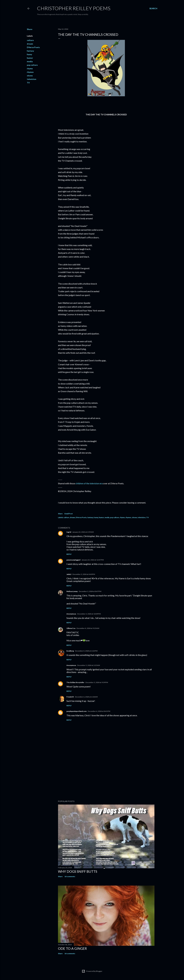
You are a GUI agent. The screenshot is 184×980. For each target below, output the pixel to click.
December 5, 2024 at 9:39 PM (97, 682)
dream (30, 44)
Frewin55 (70, 697)
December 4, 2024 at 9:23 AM (88, 628)
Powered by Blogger (92, 971)
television (32, 79)
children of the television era (89, 483)
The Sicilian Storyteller (75, 682)
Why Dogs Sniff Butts (78, 871)
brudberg (70, 651)
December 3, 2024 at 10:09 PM (89, 614)
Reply (69, 554)
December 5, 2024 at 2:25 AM (89, 665)
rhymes (30, 72)
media (30, 61)
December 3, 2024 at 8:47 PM (90, 591)
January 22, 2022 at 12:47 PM (93, 560)
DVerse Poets (33, 47)
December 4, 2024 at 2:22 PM (86, 651)
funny (29, 54)
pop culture (32, 65)
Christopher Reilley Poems (74, 8)
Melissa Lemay (72, 591)
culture (30, 40)
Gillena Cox (71, 628)
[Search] (153, 8)
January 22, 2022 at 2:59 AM (83, 532)
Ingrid (69, 532)
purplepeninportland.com (77, 711)
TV (28, 83)
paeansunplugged (73, 560)
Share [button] (30, 29)
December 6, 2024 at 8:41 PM (99, 711)
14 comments (70, 876)
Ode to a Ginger (72, 948)
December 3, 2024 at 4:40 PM (84, 574)
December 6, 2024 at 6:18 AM (86, 697)
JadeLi (69, 574)
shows (30, 76)
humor (30, 58)
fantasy (30, 51)
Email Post (69, 514)
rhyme (30, 68)
